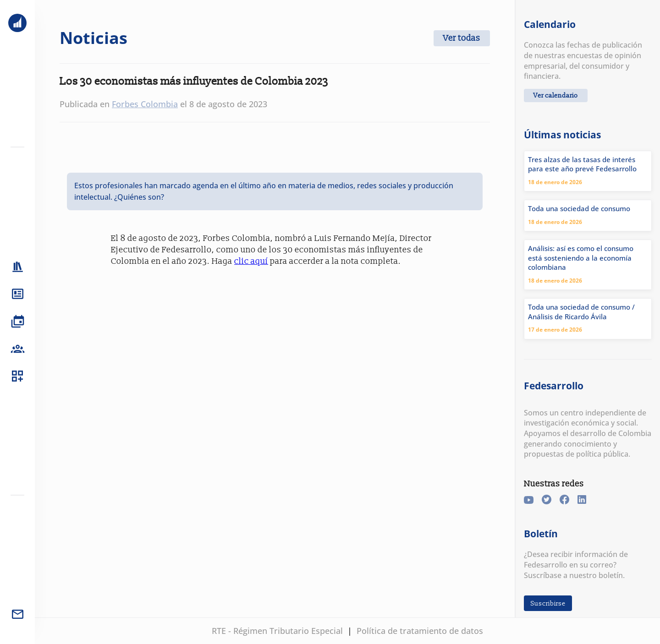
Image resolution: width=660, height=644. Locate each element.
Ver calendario (556, 96)
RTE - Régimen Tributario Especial (277, 631)
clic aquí (251, 261)
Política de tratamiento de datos (420, 631)
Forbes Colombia (145, 104)
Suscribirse (548, 603)
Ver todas (462, 38)
